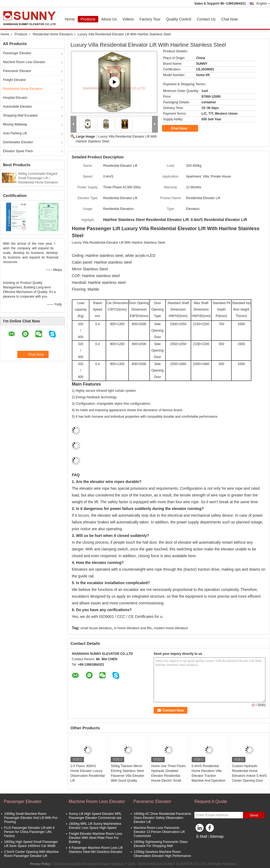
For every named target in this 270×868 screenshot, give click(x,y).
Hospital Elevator (15, 98)
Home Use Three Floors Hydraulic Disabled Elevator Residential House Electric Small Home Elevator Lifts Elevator (168, 778)
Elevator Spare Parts (18, 151)
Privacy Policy (40, 864)
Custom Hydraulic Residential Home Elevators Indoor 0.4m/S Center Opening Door (249, 773)
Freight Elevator (14, 80)
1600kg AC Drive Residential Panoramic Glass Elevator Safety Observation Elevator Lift (162, 818)
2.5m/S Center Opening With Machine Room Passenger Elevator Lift (31, 854)
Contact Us (206, 19)
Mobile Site (204, 843)
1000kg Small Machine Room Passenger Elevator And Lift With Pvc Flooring (31, 818)
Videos (128, 19)
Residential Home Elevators (53, 34)
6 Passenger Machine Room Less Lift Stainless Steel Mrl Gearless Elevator (96, 850)
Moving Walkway (15, 124)
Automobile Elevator (17, 107)
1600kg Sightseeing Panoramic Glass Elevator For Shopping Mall (161, 844)
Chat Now (229, 19)
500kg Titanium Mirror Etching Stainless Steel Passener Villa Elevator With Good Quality (127, 773)
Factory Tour (150, 19)
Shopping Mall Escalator (20, 115)
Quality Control (179, 19)
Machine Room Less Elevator (24, 62)
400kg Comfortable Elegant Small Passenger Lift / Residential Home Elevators (38, 178)
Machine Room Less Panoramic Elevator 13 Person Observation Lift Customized (159, 832)
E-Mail (202, 836)
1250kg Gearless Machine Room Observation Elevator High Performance (162, 854)
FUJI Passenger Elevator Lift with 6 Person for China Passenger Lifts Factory (29, 832)
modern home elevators (171, 628)
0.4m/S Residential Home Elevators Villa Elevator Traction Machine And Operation (209, 773)
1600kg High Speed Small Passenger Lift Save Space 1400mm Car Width (31, 844)
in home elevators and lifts (133, 628)
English (263, 4)
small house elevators (96, 628)
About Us (109, 19)
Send (254, 815)
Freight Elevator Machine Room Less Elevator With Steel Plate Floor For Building (95, 838)
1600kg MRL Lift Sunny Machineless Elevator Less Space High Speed (95, 826)
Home (70, 19)
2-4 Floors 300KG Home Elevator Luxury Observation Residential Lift (88, 773)
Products (88, 19)
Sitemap (216, 836)
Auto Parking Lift (15, 133)
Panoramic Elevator (17, 71)
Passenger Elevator (17, 53)
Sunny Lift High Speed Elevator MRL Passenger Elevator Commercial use (95, 816)
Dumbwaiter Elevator (18, 142)
